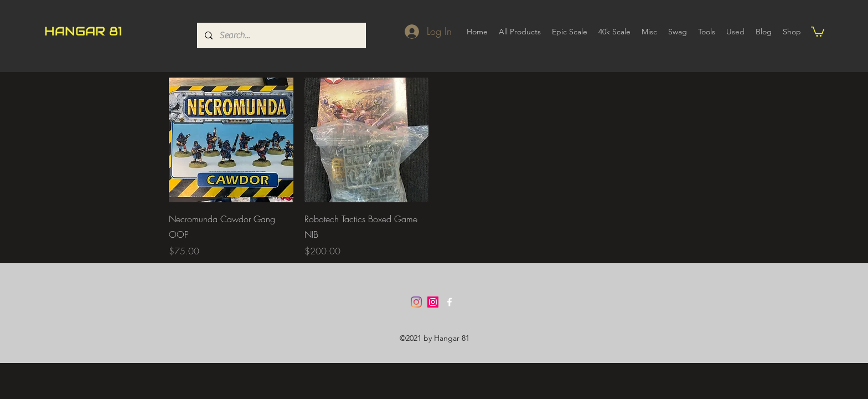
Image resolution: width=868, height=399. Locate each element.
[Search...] (281, 35)
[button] (818, 31)
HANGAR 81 (83, 31)
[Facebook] (449, 302)
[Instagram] (416, 302)
